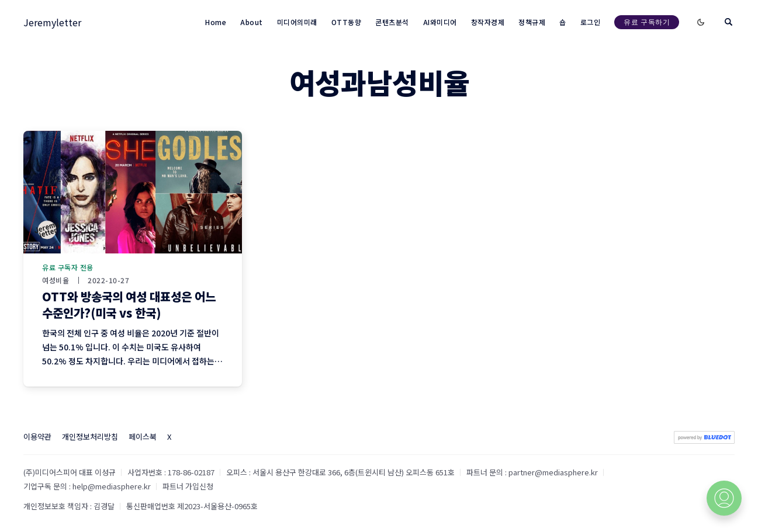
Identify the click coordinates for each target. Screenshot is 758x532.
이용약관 (37, 437)
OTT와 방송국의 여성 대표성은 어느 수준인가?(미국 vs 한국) (129, 305)
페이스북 (143, 437)
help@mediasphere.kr (112, 486)
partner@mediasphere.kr (553, 472)
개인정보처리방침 (90, 437)
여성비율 (56, 280)
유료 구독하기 (647, 22)
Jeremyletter (52, 22)
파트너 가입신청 (188, 486)
